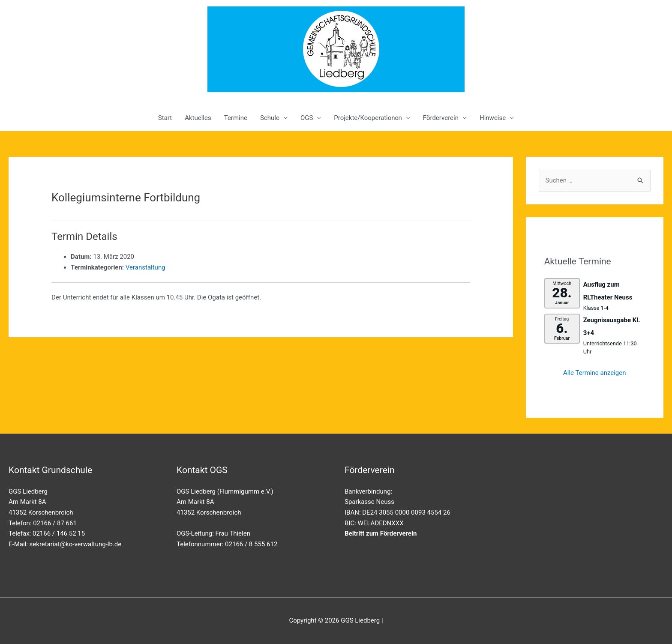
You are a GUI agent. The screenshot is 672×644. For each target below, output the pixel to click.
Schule (270, 118)
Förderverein (441, 118)
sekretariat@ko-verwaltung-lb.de (76, 544)
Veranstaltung (145, 267)
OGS (307, 118)
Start (165, 118)
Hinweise (493, 118)
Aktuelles (198, 118)
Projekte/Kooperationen (368, 118)
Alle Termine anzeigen (595, 373)
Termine (236, 118)
